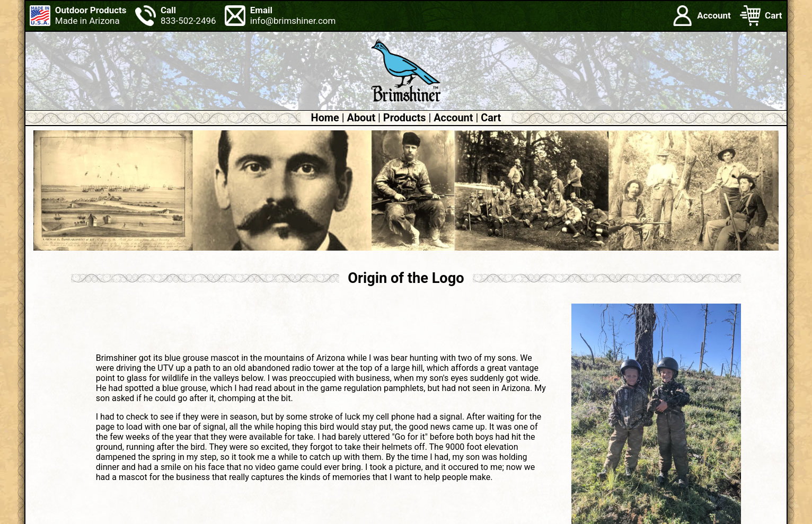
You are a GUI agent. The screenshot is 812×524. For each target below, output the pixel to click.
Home (325, 118)
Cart (491, 118)
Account (453, 118)
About (361, 118)
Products (405, 118)
